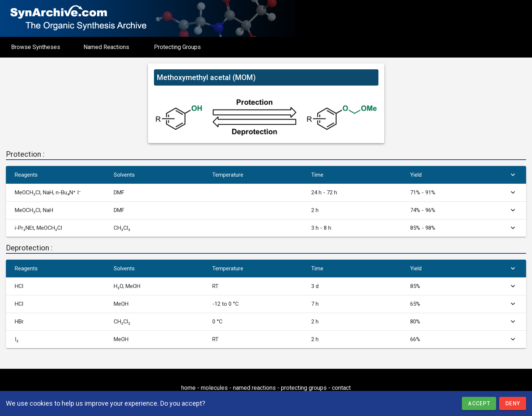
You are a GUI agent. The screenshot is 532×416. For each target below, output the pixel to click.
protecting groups (304, 388)
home (188, 388)
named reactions (254, 388)
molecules (214, 388)
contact (341, 388)
